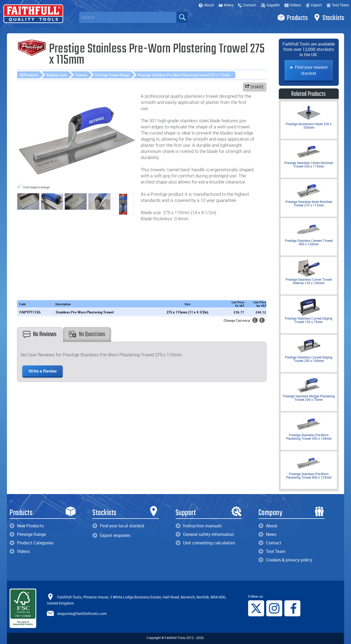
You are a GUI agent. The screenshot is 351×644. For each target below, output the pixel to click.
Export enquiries (111, 535)
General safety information (205, 534)
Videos (293, 5)
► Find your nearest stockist (309, 70)
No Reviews (40, 334)
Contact (247, 5)
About (206, 5)
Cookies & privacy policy (285, 560)
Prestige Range (28, 534)
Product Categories (32, 543)
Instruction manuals (199, 526)
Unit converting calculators (205, 543)
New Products (27, 526)
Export (314, 5)
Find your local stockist (118, 526)
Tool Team (338, 5)
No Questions (87, 334)
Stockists (329, 18)
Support (270, 5)
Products (292, 18)
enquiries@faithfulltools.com (82, 613)
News (226, 5)
